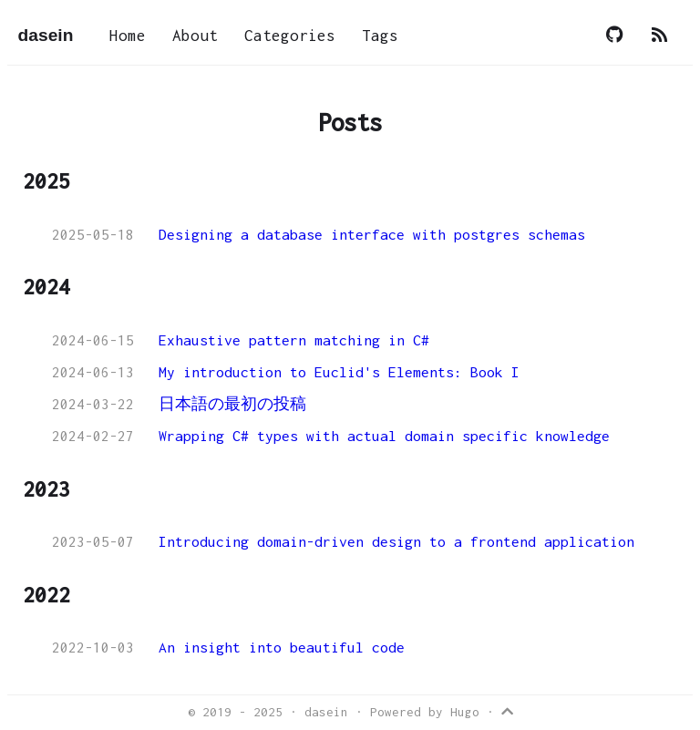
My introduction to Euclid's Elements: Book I (339, 372)
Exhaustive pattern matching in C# (294, 340)
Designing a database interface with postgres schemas (372, 234)
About (195, 36)
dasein (46, 35)
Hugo (465, 712)
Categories (290, 36)
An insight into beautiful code (282, 647)
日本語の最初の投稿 (232, 404)
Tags (380, 36)
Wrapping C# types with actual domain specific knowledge (384, 436)
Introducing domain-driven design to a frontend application (396, 541)
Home (128, 36)
